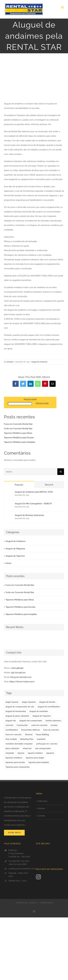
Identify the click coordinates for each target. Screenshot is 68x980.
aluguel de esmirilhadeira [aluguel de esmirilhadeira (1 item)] (49, 707)
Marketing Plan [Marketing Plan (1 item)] (27, 739)
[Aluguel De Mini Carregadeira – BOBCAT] (10, 505)
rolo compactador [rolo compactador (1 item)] (43, 748)
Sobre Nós (42, 801)
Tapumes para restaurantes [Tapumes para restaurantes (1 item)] (18, 767)
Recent (49, 485)
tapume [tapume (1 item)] (21, 753)
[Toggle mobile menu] (63, 7)
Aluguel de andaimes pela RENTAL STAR (34, 492)
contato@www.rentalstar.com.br (20, 869)
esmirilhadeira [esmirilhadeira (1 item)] (12, 730)
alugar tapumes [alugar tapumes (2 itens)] (29, 702)
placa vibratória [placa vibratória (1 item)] (12, 748)
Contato (41, 816)
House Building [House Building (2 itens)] (42, 735)
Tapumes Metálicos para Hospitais (20, 442)
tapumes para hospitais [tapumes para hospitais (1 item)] (39, 762)
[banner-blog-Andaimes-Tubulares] (34, 81)
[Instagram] (38, 877)
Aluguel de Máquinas (15, 549)
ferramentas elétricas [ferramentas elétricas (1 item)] (31, 730)
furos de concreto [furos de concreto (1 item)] (51, 730)
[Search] (61, 472)
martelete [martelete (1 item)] (41, 739)
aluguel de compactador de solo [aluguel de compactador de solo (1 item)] (20, 707)
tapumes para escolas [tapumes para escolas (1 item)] (15, 762)
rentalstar (10, 362)
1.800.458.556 (17, 668)
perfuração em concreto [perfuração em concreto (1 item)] (47, 744)
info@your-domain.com (21, 677)
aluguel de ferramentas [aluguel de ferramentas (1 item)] (16, 711)
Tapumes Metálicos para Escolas (19, 438)
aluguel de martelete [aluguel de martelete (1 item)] (39, 711)
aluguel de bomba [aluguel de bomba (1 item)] (47, 702)
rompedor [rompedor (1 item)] (10, 753)
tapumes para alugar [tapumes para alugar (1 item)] (35, 758)
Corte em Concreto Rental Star (18, 429)
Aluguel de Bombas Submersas (29, 515)
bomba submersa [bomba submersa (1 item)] (53, 721)
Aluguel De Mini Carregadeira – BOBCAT (33, 504)
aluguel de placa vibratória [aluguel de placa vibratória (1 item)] (17, 716)
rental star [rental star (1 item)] (27, 748)
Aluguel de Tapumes (15, 556)
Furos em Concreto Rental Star (18, 424)
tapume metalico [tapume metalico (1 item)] (35, 753)
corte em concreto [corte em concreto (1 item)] (39, 725)
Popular (19, 485)
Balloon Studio (47, 903)
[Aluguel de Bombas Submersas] (10, 516)
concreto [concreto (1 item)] (9, 725)
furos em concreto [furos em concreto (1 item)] (13, 735)
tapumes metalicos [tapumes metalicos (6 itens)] (14, 758)
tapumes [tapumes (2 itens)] (50, 753)
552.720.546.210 (18, 673)
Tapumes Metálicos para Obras (18, 433)
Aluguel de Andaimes (39, 362)
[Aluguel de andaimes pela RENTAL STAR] (10, 493)
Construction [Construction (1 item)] (22, 725)
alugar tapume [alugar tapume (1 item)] (12, 702)
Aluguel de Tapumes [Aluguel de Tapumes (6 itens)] (42, 716)
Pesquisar (30, 400)
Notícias (41, 808)
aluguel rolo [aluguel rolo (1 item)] (11, 721)
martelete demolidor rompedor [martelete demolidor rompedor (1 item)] (19, 744)
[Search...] (31, 472)
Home (8, 563)
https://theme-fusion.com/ (22, 682)
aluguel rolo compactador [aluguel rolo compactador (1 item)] (31, 721)
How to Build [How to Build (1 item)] (11, 739)
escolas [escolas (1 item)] (54, 725)
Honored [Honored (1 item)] (29, 735)
